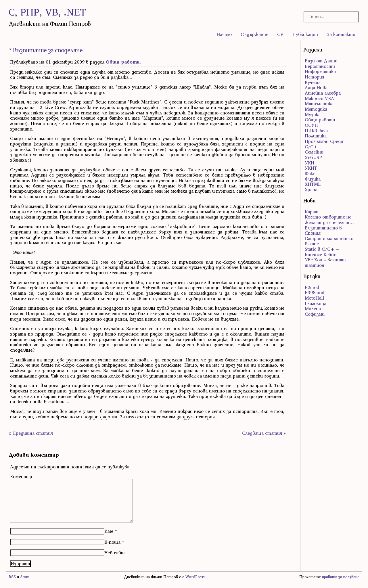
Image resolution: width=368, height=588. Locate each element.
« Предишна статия (31, 433)
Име (109, 531)
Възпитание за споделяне (48, 50)
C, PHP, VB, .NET (47, 12)
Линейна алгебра (323, 93)
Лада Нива (316, 87)
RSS (12, 577)
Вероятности (320, 66)
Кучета (313, 82)
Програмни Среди (324, 141)
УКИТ (311, 168)
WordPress (195, 577)
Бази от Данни (321, 61)
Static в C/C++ (322, 249)
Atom (25, 577)
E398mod (315, 292)
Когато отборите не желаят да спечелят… (329, 220)
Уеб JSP (313, 157)
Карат (312, 212)
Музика (313, 114)
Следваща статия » (264, 433)
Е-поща (112, 542)
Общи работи (123, 62)
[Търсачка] (329, 17)
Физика (313, 179)
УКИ (309, 163)
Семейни (314, 152)
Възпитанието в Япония (323, 230)
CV (280, 34)
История (315, 77)
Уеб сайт (115, 553)
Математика (319, 104)
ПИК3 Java (316, 131)
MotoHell (314, 298)
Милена (313, 309)
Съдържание (254, 34)
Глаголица (316, 303)
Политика (316, 136)
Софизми (315, 314)
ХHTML (313, 184)
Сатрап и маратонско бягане (329, 241)
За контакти (341, 34)
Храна (311, 189)
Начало (224, 34)
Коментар (21, 476)
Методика (316, 109)
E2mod (312, 287)
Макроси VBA (319, 98)
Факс (310, 173)
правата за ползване (341, 577)
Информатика (320, 71)
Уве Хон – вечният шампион (325, 262)
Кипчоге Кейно (321, 254)
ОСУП (311, 125)
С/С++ (314, 147)
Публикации (305, 34)
